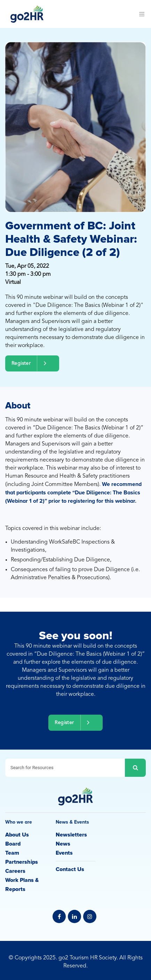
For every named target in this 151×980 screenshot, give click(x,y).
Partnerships (22, 862)
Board (13, 844)
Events (64, 853)
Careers (15, 871)
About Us (17, 835)
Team (12, 853)
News (63, 844)
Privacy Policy (75, 950)
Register (32, 363)
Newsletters (71, 835)
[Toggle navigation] (142, 14)
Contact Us (70, 869)
